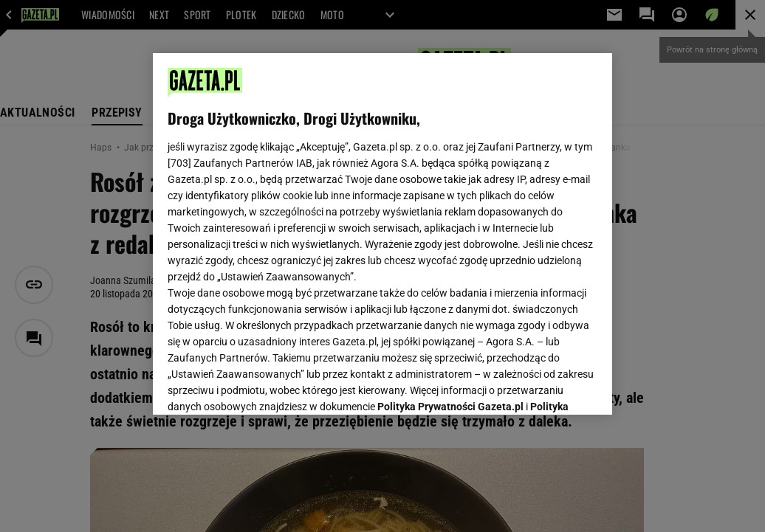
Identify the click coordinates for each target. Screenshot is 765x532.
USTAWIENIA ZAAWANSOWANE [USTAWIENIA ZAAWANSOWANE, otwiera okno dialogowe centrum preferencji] (265, 385)
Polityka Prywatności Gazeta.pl (450, 219)
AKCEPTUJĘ (548, 386)
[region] (382, 234)
